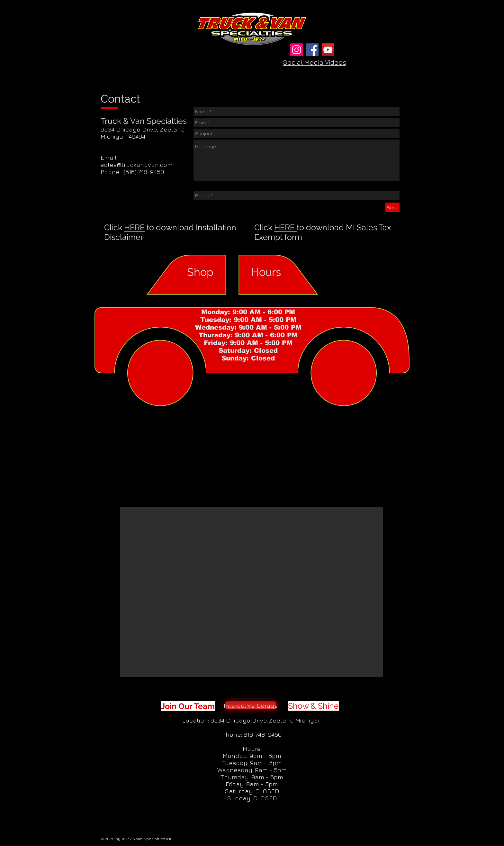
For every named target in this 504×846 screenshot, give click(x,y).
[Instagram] (297, 50)
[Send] (392, 207)
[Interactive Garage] (251, 705)
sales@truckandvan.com (137, 165)
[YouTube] (328, 50)
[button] (252, 592)
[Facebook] (312, 50)
